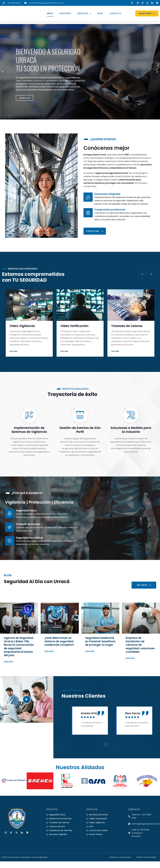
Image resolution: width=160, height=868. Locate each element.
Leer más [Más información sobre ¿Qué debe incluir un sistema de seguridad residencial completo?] (49, 652)
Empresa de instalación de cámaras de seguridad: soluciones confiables (140, 645)
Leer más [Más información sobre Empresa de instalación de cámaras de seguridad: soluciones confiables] (130, 659)
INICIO (54, 15)
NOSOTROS (69, 15)
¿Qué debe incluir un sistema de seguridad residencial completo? (59, 642)
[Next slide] (151, 275)
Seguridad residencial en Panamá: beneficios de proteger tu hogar (100, 642)
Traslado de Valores (127, 327)
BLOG (104, 15)
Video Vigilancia (22, 327)
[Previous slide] (142, 275)
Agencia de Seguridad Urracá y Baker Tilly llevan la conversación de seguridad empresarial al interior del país (19, 647)
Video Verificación (74, 327)
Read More (15, 352)
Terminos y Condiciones (120, 858)
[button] (129, 3)
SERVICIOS (88, 15)
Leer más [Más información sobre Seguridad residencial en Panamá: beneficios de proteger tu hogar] (90, 652)
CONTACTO (119, 15)
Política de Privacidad (146, 858)
